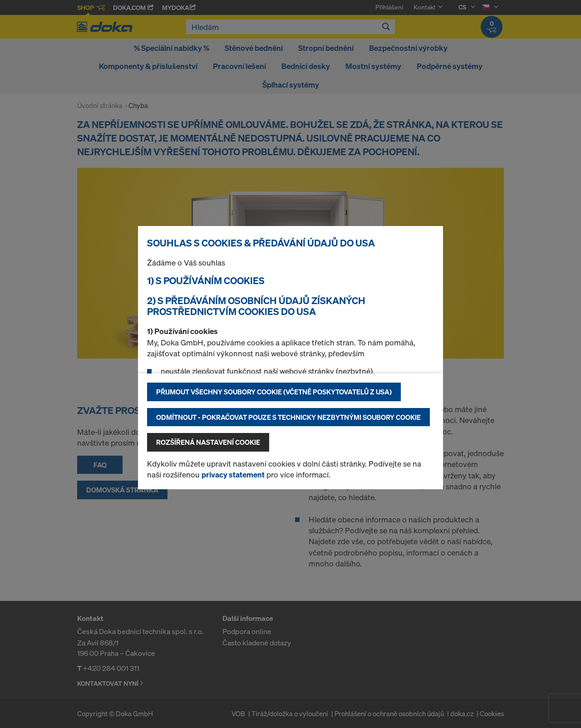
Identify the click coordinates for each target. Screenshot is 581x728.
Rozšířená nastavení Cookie (208, 442)
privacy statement (233, 475)
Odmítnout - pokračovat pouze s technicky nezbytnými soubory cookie (288, 417)
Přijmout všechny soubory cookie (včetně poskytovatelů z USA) (274, 392)
